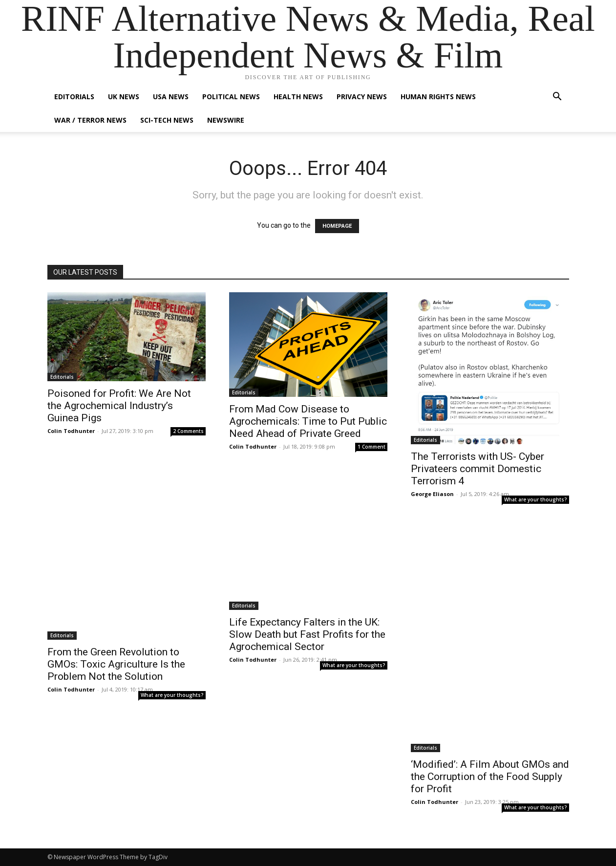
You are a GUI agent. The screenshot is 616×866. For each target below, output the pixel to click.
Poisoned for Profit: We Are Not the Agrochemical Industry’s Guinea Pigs (119, 406)
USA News (171, 97)
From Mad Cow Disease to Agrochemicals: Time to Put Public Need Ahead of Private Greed (308, 421)
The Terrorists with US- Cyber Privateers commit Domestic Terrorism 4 (478, 469)
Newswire (226, 120)
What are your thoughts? (536, 499)
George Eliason (432, 494)
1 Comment (372, 447)
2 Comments (188, 431)
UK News (124, 97)
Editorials (74, 97)
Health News (298, 97)
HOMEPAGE (337, 226)
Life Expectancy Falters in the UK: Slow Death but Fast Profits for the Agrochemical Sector (307, 634)
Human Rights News (438, 97)
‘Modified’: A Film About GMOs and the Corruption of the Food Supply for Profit (490, 777)
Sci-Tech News (167, 120)
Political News (231, 97)
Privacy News (362, 97)
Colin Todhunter (71, 431)
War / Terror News (90, 120)
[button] (557, 97)
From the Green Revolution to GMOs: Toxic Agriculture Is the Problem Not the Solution (116, 664)
